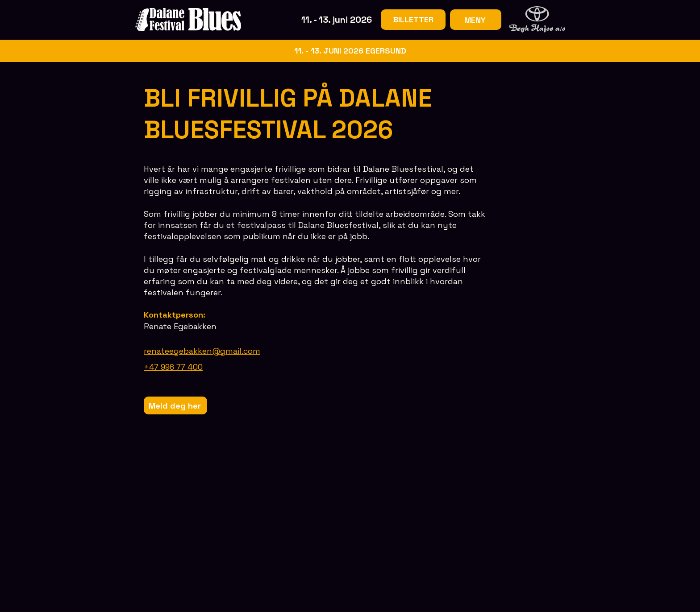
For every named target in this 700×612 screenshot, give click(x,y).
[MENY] (476, 20)
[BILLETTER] (413, 20)
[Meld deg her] (175, 405)
